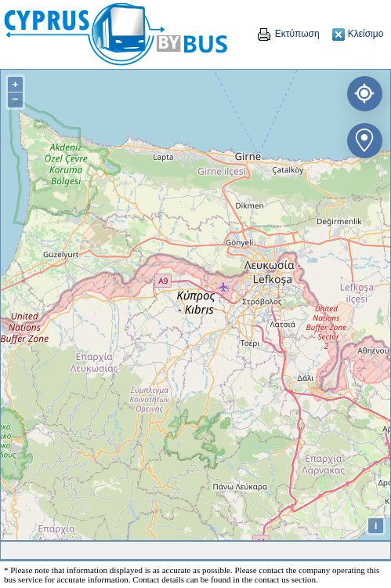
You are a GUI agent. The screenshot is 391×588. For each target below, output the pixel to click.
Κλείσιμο (358, 34)
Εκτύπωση (288, 34)
